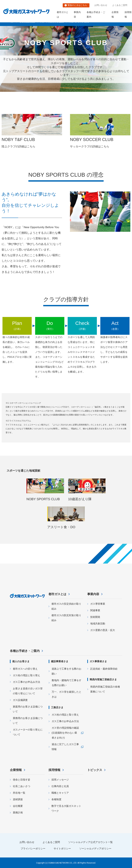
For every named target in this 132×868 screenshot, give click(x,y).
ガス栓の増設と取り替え (26, 675)
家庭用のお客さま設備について (28, 709)
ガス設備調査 (20, 700)
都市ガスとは (63, 14)
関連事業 (95, 610)
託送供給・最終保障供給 (104, 669)
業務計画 (18, 812)
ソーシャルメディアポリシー (95, 849)
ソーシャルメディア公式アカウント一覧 (90, 842)
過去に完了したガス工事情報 (65, 747)
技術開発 (95, 617)
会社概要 (18, 806)
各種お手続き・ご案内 (96, 14)
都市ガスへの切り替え (25, 669)
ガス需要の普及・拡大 (103, 630)
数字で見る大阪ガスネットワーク (66, 808)
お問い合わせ (101, 5)
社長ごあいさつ (22, 786)
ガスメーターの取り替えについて (28, 732)
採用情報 (54, 770)
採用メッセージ (60, 780)
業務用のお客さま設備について (28, 721)
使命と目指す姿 (22, 780)
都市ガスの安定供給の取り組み (66, 606)
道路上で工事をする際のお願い (66, 671)
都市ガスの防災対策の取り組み (66, 618)
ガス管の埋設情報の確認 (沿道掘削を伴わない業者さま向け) (65, 733)
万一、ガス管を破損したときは (66, 694)
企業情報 (115, 14)
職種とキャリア (60, 793)
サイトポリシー (62, 849)
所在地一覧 (19, 793)
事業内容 (77, 14)
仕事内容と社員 (60, 786)
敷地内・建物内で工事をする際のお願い (66, 683)
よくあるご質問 (120, 5)
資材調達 (18, 799)
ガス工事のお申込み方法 (26, 682)
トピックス (95, 770)
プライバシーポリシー (33, 849)
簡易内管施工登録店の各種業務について (105, 689)
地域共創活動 (98, 623)
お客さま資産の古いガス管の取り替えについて (28, 691)
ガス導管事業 (98, 604)
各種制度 (56, 799)
